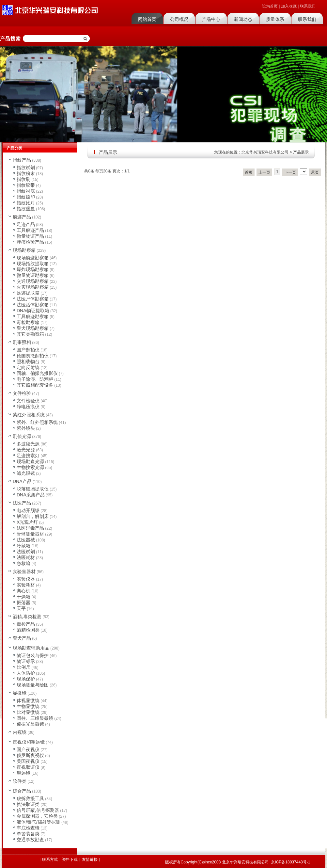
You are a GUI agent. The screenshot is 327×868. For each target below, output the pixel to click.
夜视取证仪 (28, 767)
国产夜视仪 (28, 749)
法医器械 (26, 540)
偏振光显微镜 (30, 724)
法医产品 (22, 503)
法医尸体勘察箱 (33, 299)
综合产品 (22, 791)
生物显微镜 (28, 706)
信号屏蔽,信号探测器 (38, 810)
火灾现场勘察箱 (33, 287)
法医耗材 (26, 557)
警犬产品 (22, 638)
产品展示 (301, 152)
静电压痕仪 (28, 407)
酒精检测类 (28, 630)
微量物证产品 (30, 236)
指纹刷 (23, 179)
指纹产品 (22, 160)
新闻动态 (243, 19)
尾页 (315, 172)
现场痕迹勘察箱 (33, 258)
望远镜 (23, 773)
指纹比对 (26, 203)
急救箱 (23, 563)
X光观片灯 (27, 522)
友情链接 (90, 860)
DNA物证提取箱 (33, 311)
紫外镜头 (26, 428)
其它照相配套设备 (35, 385)
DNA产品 (22, 481)
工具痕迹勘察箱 (33, 316)
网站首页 (147, 19)
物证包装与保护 (33, 655)
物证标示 (26, 661)
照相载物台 (28, 362)
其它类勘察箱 (30, 334)
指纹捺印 (26, 197)
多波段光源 (28, 444)
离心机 (23, 591)
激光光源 (26, 450)
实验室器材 (24, 571)
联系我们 (308, 6)
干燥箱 (23, 597)
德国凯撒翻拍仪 (33, 356)
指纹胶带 (26, 185)
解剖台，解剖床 (33, 516)
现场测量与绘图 (33, 685)
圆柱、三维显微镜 (35, 718)
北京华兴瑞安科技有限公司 (265, 152)
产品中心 (211, 19)
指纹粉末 (26, 173)
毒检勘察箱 (28, 322)
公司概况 (179, 19)
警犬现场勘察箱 (33, 328)
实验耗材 (26, 585)
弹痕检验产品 (30, 242)
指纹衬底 (26, 191)
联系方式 (50, 860)
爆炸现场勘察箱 (33, 269)
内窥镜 (20, 732)
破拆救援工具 (30, 798)
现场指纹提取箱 (33, 264)
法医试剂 (26, 552)
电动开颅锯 (28, 510)
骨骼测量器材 (30, 534)
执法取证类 (28, 804)
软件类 (20, 781)
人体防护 (26, 673)
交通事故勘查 (30, 840)
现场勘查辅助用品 (31, 648)
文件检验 (22, 393)
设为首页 (270, 6)
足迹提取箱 (28, 293)
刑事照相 (22, 342)
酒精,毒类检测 (27, 617)
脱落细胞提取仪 (33, 489)
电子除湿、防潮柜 (35, 379)
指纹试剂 (26, 168)
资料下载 (70, 860)
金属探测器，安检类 (37, 816)
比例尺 (23, 667)
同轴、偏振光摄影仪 (37, 373)
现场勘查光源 (30, 461)
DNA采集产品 (31, 495)
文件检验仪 (28, 401)
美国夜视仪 (28, 761)
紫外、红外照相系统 (37, 422)
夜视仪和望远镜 (29, 742)
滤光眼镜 (26, 473)
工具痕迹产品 (30, 230)
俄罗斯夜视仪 (30, 755)
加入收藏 (289, 6)
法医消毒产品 (30, 528)
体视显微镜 (28, 700)
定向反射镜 (28, 367)
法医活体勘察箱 (33, 305)
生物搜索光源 (30, 467)
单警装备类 (28, 834)
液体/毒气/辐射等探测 (39, 822)
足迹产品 (26, 224)
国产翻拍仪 (28, 350)
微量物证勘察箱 (33, 275)
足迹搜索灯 (28, 456)
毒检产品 (26, 624)
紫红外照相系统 (29, 415)
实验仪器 (26, 579)
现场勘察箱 (24, 250)
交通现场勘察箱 (33, 281)
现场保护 (26, 679)
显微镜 (20, 693)
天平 (21, 608)
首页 (249, 172)
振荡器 (23, 603)
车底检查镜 (28, 828)
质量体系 (275, 19)
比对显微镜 (28, 712)
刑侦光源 (22, 436)
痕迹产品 (22, 217)
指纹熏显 (26, 209)
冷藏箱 (23, 546)
